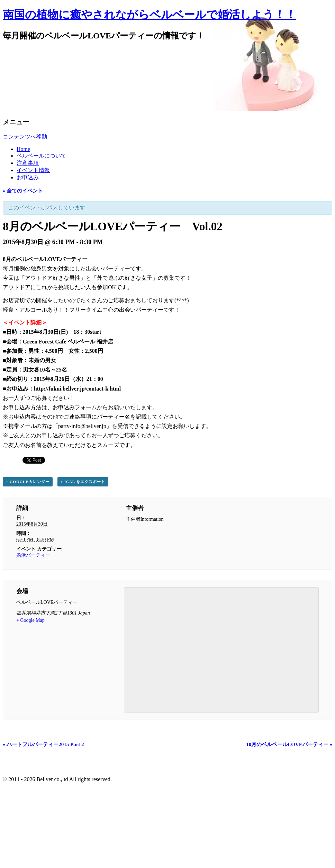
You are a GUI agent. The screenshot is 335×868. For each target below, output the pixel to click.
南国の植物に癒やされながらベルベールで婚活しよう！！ (150, 15)
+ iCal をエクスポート (83, 482)
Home (23, 149)
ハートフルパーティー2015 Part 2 (43, 744)
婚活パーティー (33, 555)
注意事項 (28, 163)
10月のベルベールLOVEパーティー (289, 744)
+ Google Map (30, 620)
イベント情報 (33, 170)
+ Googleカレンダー (28, 482)
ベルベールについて (42, 156)
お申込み (28, 177)
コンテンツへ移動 (25, 137)
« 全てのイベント (23, 191)
